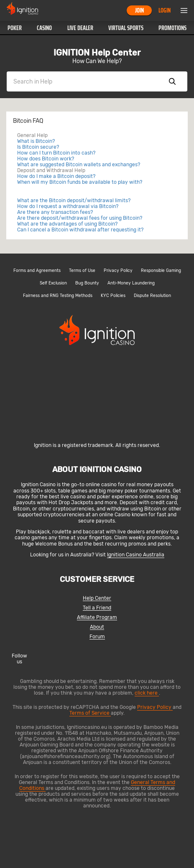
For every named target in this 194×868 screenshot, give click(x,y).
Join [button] (139, 10)
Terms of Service (90, 713)
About (97, 627)
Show (172, 81)
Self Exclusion (53, 283)
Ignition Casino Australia (136, 555)
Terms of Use (82, 271)
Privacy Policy (118, 271)
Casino (44, 28)
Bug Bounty (87, 283)
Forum (97, 637)
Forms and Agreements (37, 271)
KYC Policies (113, 296)
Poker (15, 28)
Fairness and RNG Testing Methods (58, 296)
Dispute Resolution (152, 296)
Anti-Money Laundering (131, 283)
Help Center (97, 598)
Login (165, 10)
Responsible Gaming (161, 271)
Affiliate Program (97, 618)
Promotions (172, 28)
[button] (15, 28)
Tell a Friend (97, 608)
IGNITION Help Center (97, 53)
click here (147, 693)
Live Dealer (80, 28)
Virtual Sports (126, 28)
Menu (184, 10)
